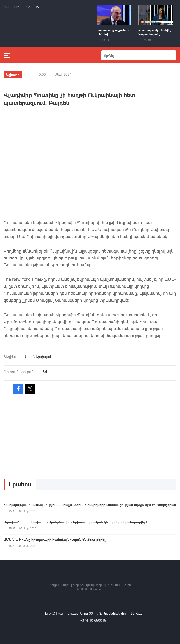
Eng (18, 7)
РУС (28, 7)
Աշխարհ (13, 74)
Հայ (7, 7)
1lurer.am (96, 589)
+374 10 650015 (93, 620)
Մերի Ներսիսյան (38, 357)
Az (38, 7)
